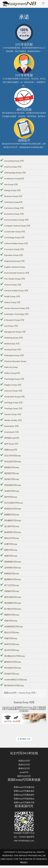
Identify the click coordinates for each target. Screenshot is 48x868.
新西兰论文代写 (24, 776)
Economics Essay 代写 (14, 214)
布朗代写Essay (11, 556)
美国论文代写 (24, 761)
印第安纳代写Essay (13, 485)
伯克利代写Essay (12, 491)
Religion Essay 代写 (13, 385)
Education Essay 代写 (14, 255)
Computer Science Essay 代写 (17, 226)
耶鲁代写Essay (11, 550)
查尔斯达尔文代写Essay (15, 656)
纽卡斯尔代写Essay (13, 609)
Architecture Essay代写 (14, 179)
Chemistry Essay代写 (13, 202)
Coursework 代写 (12, 432)
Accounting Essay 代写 (14, 161)
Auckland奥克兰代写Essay (16, 680)
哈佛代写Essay (11, 544)
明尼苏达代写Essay (13, 509)
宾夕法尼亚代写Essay (14, 503)
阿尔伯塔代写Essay (13, 668)
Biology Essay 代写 (12, 190)
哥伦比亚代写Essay (13, 461)
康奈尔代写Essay (12, 538)
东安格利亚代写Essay (14, 627)
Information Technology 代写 (16, 314)
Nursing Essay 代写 (13, 349)
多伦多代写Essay (12, 674)
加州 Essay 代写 (11, 444)
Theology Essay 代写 (13, 408)
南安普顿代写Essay (13, 603)
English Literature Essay (15, 267)
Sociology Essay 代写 (13, 403)
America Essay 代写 (13, 167)
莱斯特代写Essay (12, 615)
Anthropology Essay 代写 (15, 173)
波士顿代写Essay (12, 526)
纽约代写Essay (11, 497)
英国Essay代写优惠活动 (24, 787)
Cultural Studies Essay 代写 (16, 243)
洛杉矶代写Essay (12, 479)
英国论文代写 (24, 765)
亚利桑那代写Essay (13, 520)
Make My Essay (11, 367)
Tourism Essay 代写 (13, 414)
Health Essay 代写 (12, 296)
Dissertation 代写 (11, 426)
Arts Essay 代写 (11, 184)
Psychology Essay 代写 (14, 379)
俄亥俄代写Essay (12, 473)
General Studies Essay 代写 (16, 291)
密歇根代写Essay (12, 467)
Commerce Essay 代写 (14, 208)
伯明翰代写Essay (12, 591)
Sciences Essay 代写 (13, 391)
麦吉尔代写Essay (12, 632)
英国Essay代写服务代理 (24, 802)
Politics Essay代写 (12, 373)
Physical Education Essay (15, 361)
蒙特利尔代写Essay (13, 662)
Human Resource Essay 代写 (17, 308)
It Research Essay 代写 (14, 320)
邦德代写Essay (11, 638)
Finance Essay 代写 (13, 285)
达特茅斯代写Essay (13, 568)
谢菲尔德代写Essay (13, 597)
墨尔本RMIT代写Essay (14, 685)
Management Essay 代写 (15, 332)
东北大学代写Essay (13, 456)
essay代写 (24, 772)
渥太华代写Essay (12, 650)
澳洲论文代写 (24, 768)
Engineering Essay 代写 (14, 261)
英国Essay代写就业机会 (24, 799)
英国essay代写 (10, 693)
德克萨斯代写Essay (13, 532)
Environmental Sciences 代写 (17, 273)
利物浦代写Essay (12, 573)
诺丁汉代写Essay (12, 585)
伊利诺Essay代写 (12, 438)
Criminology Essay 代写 (14, 238)
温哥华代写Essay (12, 644)
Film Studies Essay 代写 (15, 279)
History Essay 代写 (12, 302)
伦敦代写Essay (11, 621)
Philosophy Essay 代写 (14, 355)
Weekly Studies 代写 (13, 420)
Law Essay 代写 (11, 326)
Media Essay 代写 (12, 344)
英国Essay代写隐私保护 (24, 795)
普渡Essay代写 (11, 450)
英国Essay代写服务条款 (24, 791)
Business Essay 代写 (13, 196)
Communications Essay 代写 (16, 220)
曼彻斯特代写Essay (13, 579)
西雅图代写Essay (12, 515)
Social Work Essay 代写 (14, 397)
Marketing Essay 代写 (14, 338)
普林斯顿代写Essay (13, 562)
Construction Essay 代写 (15, 232)
